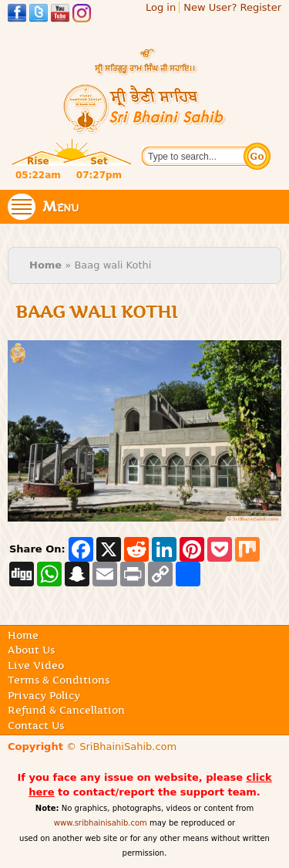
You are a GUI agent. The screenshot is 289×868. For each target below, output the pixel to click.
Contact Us (36, 725)
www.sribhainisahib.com (101, 823)
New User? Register (232, 7)
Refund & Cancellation (66, 710)
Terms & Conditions (59, 680)
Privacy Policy (44, 695)
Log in (161, 7)
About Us (31, 650)
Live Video (36, 665)
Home (45, 265)
